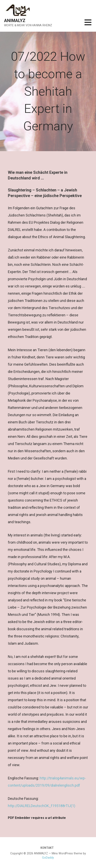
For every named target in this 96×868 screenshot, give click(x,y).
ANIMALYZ (15, 21)
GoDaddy (48, 858)
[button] (90, 25)
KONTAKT (47, 848)
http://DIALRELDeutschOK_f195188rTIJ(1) (42, 806)
